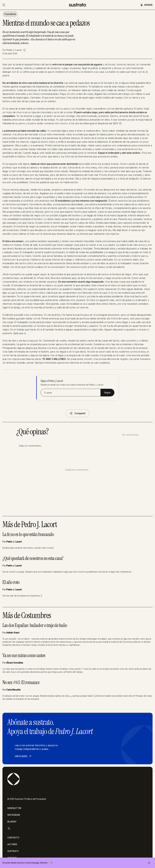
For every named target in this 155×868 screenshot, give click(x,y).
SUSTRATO (13, 851)
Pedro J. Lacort (14, 50)
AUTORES (12, 844)
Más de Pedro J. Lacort (30, 525)
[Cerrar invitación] (149, 863)
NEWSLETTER (14, 808)
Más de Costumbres (27, 615)
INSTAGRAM (14, 815)
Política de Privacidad (35, 799)
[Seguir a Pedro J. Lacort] (25, 50)
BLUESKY (12, 822)
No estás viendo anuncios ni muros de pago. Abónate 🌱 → (27, 863)
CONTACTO (13, 838)
